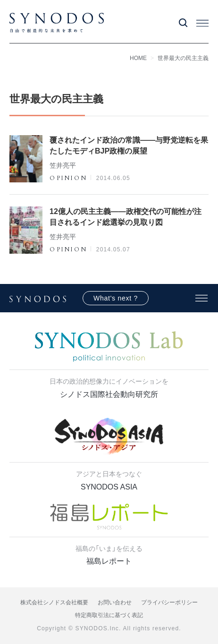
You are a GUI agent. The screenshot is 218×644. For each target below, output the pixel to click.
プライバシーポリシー (169, 602)
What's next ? (116, 298)
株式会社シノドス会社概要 (54, 602)
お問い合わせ (115, 602)
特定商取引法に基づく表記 (109, 615)
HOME (138, 58)
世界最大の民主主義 (183, 58)
